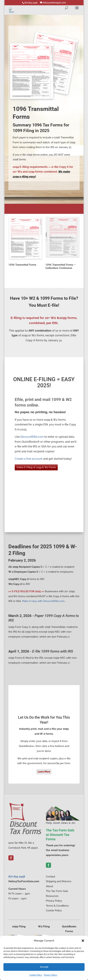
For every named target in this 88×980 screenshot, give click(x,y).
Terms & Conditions (57, 906)
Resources (52, 896)
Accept (44, 967)
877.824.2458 (31, 3)
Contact (51, 877)
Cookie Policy (36, 975)
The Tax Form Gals (57, 891)
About (49, 886)
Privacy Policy (51, 975)
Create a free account (29, 459)
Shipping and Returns (59, 881)
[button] (83, 941)
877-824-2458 (17, 877)
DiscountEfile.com (32, 437)
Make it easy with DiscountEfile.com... (44, 601)
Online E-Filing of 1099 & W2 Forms (36, 467)
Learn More (44, 772)
